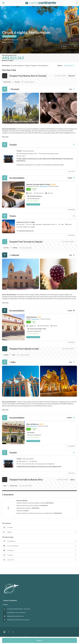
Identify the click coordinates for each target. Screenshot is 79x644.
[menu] (77, 3)
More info (5, 137)
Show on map (43, 186)
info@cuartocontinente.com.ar (16, 616)
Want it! (39, 640)
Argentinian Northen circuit (25, 231)
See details (71, 235)
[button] (6, 108)
